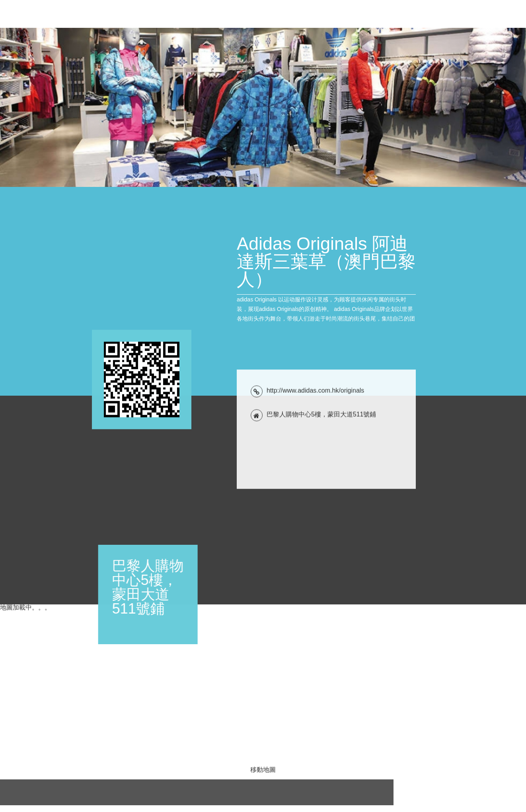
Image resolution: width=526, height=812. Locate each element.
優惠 (333, 14)
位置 (458, 14)
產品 (399, 14)
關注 (503, 14)
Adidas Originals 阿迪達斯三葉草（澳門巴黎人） (82, 19)
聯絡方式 (429, 14)
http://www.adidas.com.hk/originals (315, 568)
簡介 (377, 14)
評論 (481, 14)
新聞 (355, 14)
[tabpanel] (263, 107)
